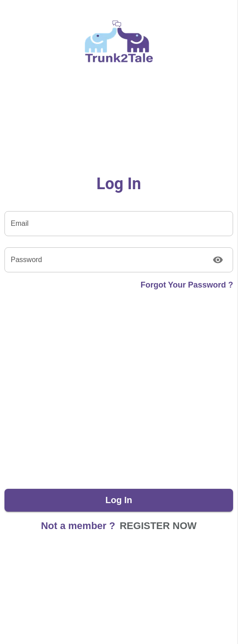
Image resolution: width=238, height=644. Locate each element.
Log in (119, 500)
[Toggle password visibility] (218, 260)
